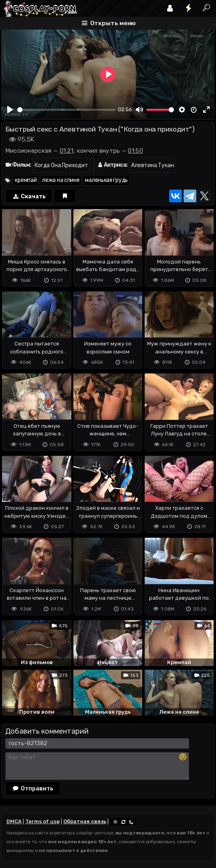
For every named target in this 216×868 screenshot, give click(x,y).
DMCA (14, 821)
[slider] (67, 110)
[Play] (10, 110)
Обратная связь (85, 821)
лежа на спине (61, 180)
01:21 (67, 151)
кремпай (26, 180)
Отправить (33, 788)
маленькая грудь (106, 180)
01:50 (135, 151)
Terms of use (42, 821)
